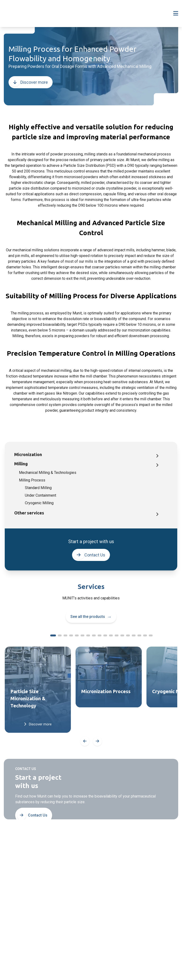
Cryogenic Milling (39, 503)
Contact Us (90, 555)
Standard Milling (38, 488)
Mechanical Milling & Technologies (48, 473)
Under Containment (41, 495)
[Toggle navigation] (176, 14)
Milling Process (32, 480)
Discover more (29, 82)
